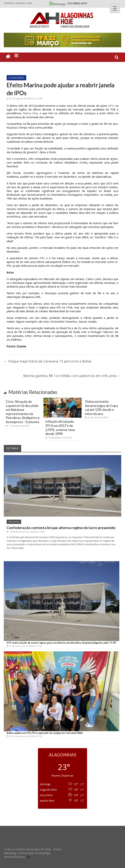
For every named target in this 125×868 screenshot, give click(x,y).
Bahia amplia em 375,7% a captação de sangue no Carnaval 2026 (45, 733)
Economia (16, 78)
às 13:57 (24, 646)
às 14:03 (24, 99)
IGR (28, 857)
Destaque (14, 522)
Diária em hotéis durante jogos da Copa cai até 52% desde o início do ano (101, 408)
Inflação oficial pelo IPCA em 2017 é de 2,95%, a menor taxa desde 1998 (60, 428)
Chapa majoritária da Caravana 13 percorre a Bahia (47, 361)
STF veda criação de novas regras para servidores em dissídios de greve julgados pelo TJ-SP (61, 643)
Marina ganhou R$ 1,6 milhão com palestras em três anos (72, 376)
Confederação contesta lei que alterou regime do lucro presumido (61, 528)
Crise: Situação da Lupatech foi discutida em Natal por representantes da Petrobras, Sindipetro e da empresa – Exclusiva (23, 412)
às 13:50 (24, 736)
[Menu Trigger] (115, 8)
